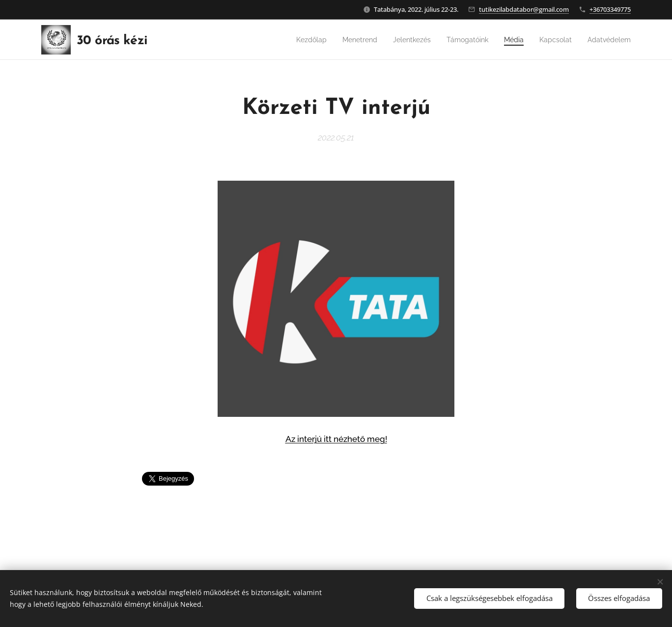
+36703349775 (610, 9)
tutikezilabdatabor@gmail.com (524, 9)
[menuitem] (286, 40)
